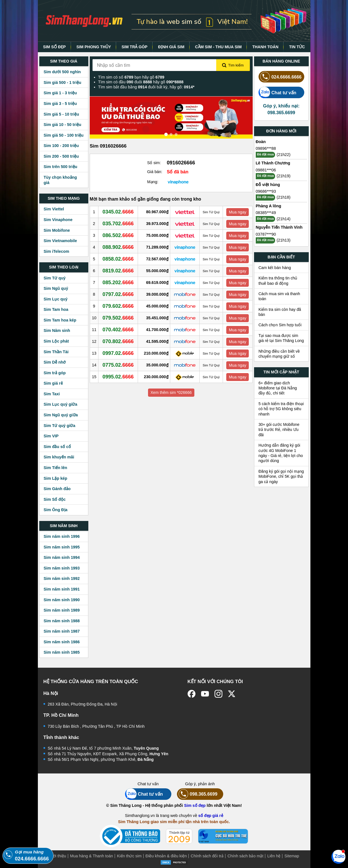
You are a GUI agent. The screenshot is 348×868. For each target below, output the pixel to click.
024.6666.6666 (280, 77)
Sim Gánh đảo (57, 489)
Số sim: (154, 163)
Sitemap (292, 856)
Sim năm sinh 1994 (62, 557)
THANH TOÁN (265, 47)
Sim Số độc (55, 499)
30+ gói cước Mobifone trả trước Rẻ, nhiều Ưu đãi (279, 430)
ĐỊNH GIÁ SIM (171, 47)
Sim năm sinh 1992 (62, 578)
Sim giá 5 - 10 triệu (61, 114)
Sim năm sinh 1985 (62, 652)
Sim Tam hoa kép (60, 320)
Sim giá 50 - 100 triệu (64, 135)
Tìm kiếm (233, 65)
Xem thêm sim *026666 (171, 392)
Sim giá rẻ (53, 383)
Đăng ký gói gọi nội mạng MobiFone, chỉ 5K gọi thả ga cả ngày (281, 477)
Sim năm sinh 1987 (62, 631)
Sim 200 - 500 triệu (61, 156)
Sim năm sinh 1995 (62, 547)
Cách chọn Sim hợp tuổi (280, 325)
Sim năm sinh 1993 (62, 568)
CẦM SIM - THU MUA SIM (218, 47)
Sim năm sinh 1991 (62, 589)
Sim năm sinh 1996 (62, 536)
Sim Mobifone (57, 230)
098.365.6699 (197, 794)
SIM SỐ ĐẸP (54, 47)
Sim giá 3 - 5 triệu (60, 104)
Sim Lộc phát (56, 341)
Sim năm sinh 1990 (62, 600)
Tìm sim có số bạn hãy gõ (131, 77)
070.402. (118, 330)
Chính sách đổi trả (207, 856)
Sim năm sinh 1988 (62, 621)
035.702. (118, 224)
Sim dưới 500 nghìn (62, 72)
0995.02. (118, 377)
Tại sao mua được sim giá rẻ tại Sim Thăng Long (281, 338)
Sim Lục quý (56, 299)
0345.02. (118, 212)
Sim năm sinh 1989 (62, 610)
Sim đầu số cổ (57, 447)
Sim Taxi (52, 394)
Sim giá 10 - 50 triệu (63, 125)
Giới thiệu (57, 856)
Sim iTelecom (57, 251)
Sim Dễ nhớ (55, 362)
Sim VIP (51, 436)
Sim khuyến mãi (59, 457)
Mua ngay (238, 212)
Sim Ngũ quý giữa (61, 415)
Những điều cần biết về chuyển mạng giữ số (279, 354)
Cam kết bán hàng (275, 268)
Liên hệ (274, 856)
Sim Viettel (54, 209)
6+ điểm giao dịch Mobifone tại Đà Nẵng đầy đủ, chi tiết (278, 388)
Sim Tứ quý (55, 278)
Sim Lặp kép (56, 478)
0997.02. (118, 353)
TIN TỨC (297, 47)
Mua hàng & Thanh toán (92, 856)
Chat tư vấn (277, 92)
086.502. (118, 235)
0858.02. (118, 259)
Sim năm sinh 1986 (62, 642)
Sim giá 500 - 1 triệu (63, 82)
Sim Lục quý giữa (61, 404)
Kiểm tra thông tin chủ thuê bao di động (278, 281)
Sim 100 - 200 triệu (61, 146)
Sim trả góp (55, 373)
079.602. (118, 306)
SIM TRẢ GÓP (135, 47)
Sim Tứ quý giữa (60, 426)
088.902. (118, 247)
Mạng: (153, 182)
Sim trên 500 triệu (61, 167)
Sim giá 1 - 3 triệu (60, 93)
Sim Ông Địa (56, 510)
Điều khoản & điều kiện (166, 856)
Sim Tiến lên (56, 468)
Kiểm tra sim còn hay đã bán (280, 312)
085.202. (118, 283)
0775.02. (118, 365)
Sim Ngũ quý (56, 288)
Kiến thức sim (129, 856)
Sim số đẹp (195, 805)
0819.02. (118, 271)
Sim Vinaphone (58, 220)
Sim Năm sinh (57, 330)
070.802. (118, 341)
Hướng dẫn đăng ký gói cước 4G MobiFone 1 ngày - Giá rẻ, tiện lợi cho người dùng (281, 453)
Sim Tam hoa (56, 309)
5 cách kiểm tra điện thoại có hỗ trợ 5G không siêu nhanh (281, 409)
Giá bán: (155, 172)
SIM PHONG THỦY (94, 47)
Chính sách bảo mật (245, 856)
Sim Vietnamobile (60, 241)
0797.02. (118, 294)
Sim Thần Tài (56, 352)
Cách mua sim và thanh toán (279, 296)
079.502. (118, 318)
